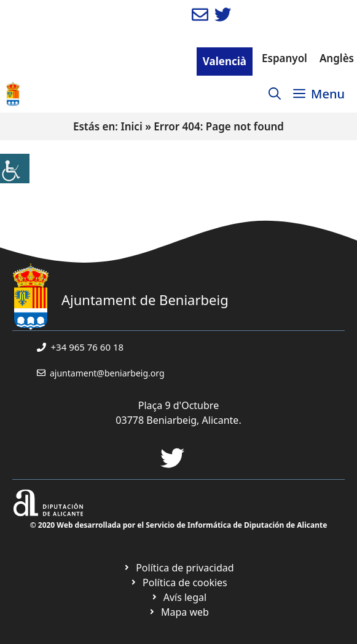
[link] (15, 169)
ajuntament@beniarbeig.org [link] (107, 373)
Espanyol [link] (284, 58)
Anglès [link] (337, 58)
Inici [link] (131, 126)
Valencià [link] (225, 61)
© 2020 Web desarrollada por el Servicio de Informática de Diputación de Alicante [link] (179, 525)
